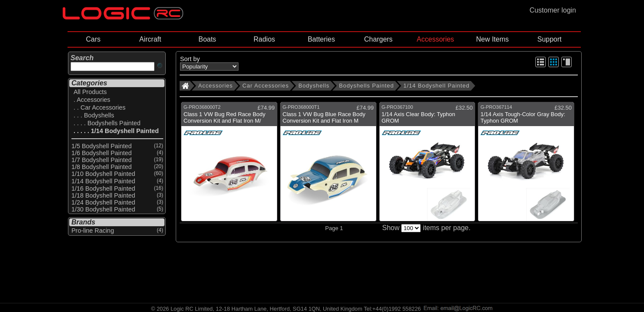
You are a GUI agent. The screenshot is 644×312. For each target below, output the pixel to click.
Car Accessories (266, 86)
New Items (493, 39)
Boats (207, 39)
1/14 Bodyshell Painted (436, 86)
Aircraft (150, 39)
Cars (93, 39)
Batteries (321, 39)
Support (549, 39)
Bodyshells (314, 86)
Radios (264, 39)
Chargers (378, 39)
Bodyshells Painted (366, 86)
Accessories (435, 39)
